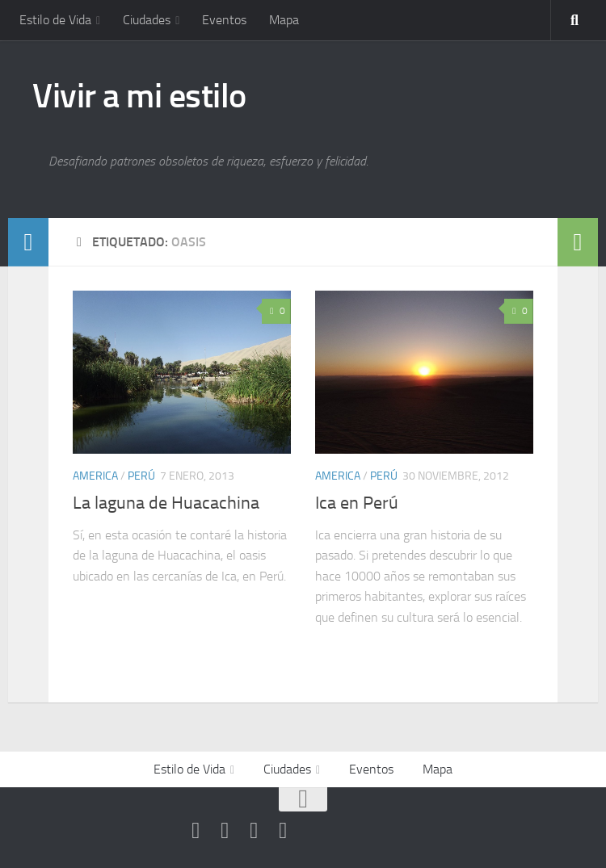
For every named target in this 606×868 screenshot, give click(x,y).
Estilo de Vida (55, 20)
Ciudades (147, 20)
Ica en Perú (357, 503)
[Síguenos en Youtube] (196, 831)
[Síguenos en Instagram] (283, 831)
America (95, 476)
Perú (141, 476)
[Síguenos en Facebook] (225, 831)
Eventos (224, 20)
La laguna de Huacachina (166, 503)
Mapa (284, 20)
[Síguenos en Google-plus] (254, 831)
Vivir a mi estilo (139, 96)
